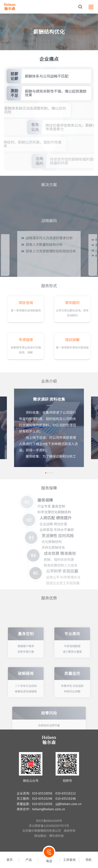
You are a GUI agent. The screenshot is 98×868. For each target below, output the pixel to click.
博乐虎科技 (56, 836)
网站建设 (40, 836)
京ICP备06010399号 (49, 821)
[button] (46, 473)
